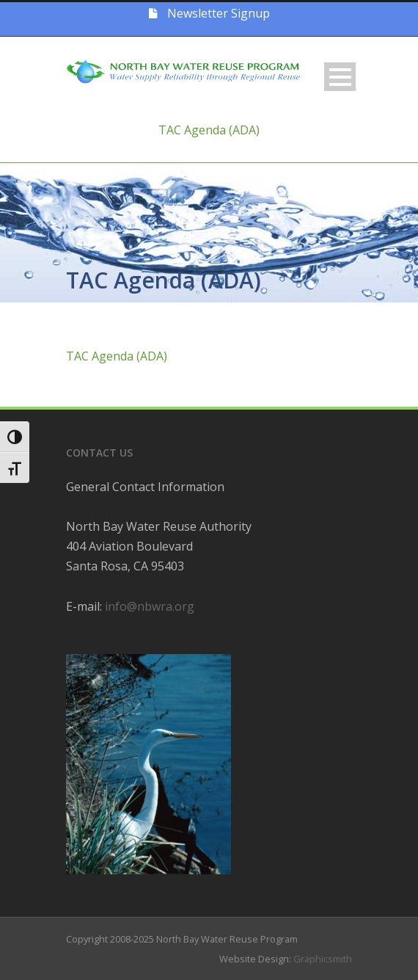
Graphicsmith (323, 959)
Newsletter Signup (209, 13)
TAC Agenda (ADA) (209, 130)
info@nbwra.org (150, 606)
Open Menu (340, 77)
